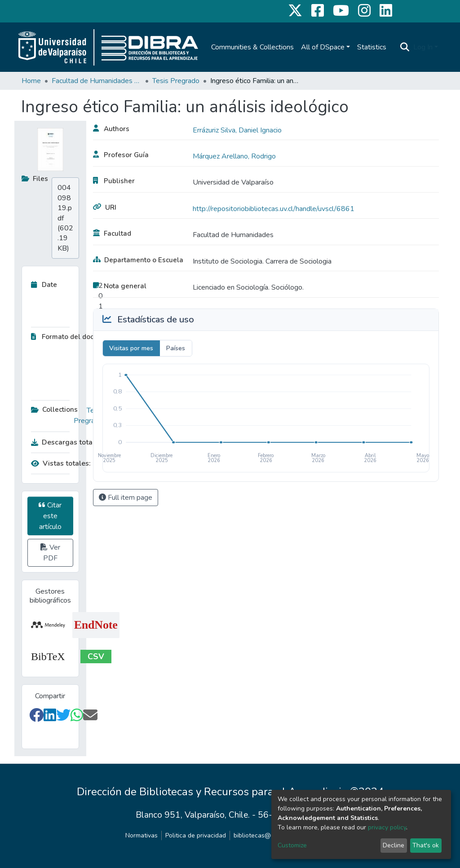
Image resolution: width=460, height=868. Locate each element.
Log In (423, 47)
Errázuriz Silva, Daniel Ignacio (237, 130)
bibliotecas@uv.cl (259, 835)
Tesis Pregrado (176, 81)
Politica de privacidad (196, 835)
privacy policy (387, 827)
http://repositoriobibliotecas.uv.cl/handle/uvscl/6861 (274, 209)
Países (176, 348)
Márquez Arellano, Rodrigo (234, 156)
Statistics (372, 47)
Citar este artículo (50, 516)
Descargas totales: (65, 442)
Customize (292, 845)
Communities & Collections (252, 47)
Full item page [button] (126, 498)
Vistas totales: (61, 463)
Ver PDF (50, 553)
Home (31, 81)
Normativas (142, 835)
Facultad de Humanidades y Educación (97, 81)
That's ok (426, 845)
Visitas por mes (131, 348)
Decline (394, 845)
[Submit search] (405, 47)
